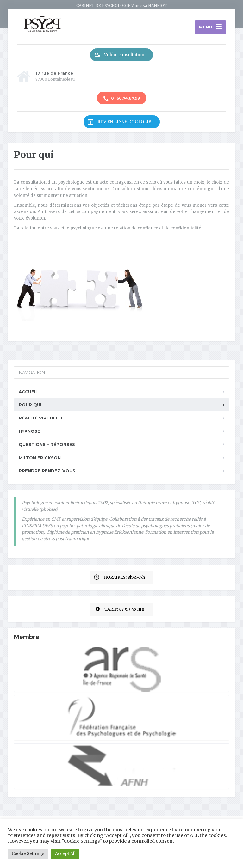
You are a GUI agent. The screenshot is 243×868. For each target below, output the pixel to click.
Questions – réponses (47, 444)
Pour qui (30, 405)
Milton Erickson (40, 458)
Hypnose (29, 431)
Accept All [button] (65, 854)
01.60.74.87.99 (122, 99)
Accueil (28, 392)
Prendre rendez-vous (47, 471)
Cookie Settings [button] (28, 854)
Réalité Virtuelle (41, 418)
